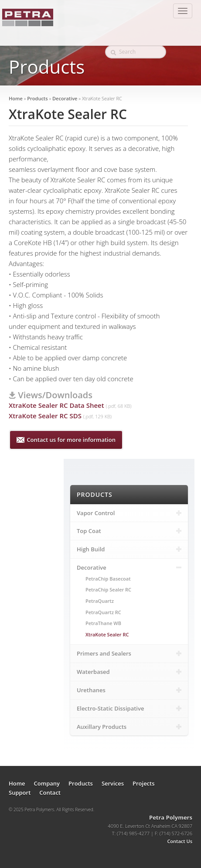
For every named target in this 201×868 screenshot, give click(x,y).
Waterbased (129, 672)
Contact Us (180, 841)
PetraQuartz (100, 601)
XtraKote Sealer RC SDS (45, 416)
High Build (129, 549)
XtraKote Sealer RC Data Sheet (56, 405)
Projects (144, 783)
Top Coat (129, 531)
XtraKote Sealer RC (107, 634)
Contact (50, 793)
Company (47, 783)
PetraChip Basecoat (108, 579)
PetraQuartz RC (103, 612)
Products (37, 98)
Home (16, 98)
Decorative (65, 98)
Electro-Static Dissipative (129, 708)
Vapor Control (129, 513)
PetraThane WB (103, 623)
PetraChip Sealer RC (108, 589)
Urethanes (129, 690)
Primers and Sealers (129, 653)
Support (20, 793)
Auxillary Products (129, 727)
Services (113, 783)
